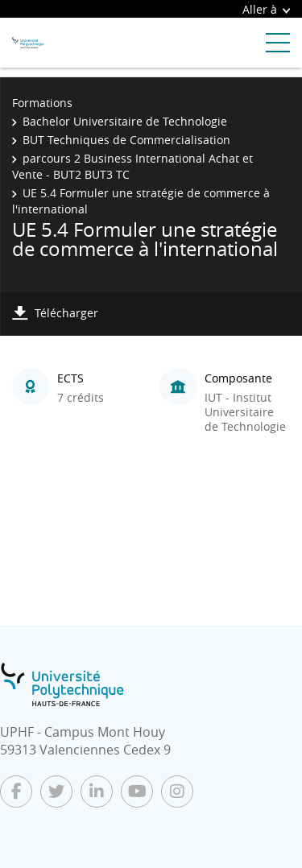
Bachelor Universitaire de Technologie (125, 121)
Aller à (266, 9)
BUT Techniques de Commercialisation (126, 140)
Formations (42, 103)
